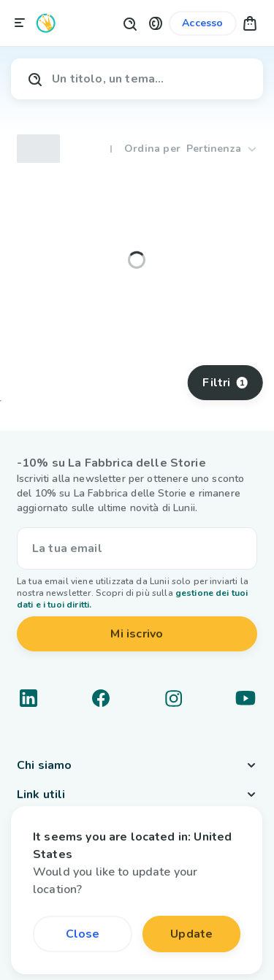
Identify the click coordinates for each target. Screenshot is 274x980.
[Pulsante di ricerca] (129, 23)
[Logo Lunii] (46, 23)
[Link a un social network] (28, 698)
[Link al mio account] (202, 23)
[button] (156, 23)
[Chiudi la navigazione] (20, 23)
